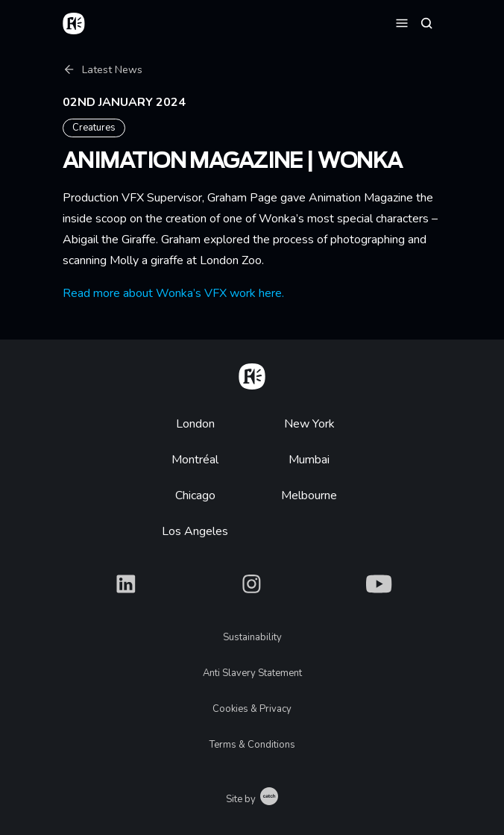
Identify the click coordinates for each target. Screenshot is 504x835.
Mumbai (309, 460)
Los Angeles (195, 531)
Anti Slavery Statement (252, 673)
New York (309, 424)
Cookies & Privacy (252, 709)
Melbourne (309, 495)
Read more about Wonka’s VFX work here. (173, 293)
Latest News (103, 70)
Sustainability (252, 637)
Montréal (195, 460)
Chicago (195, 495)
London (195, 424)
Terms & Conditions (252, 745)
